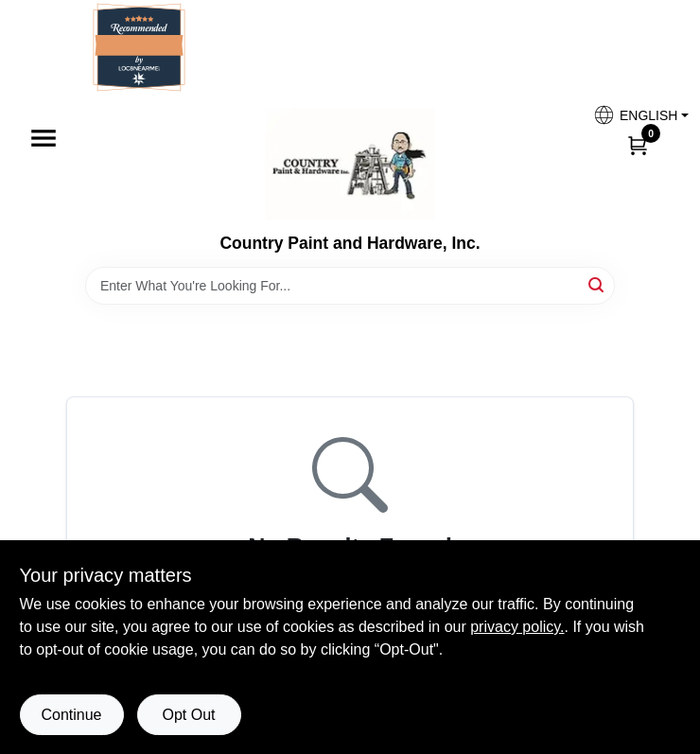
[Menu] (44, 138)
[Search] (597, 284)
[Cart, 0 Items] (638, 145)
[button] (634, 115)
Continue (71, 715)
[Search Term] (350, 286)
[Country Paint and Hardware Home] (350, 164)
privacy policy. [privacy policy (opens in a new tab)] (517, 627)
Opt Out (188, 715)
